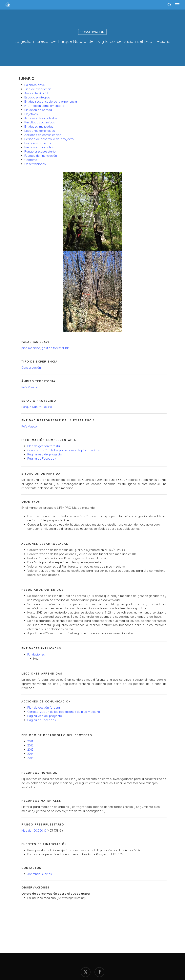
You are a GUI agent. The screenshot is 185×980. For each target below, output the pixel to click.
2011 (30, 741)
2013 (30, 750)
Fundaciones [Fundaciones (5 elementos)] (36, 654)
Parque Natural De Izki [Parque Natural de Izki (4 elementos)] (37, 407)
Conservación (92, 32)
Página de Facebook (42, 459)
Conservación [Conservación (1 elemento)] (31, 368)
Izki (67, 348)
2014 (30, 754)
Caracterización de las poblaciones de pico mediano (64, 450)
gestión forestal (52, 348)
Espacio (37, 97)
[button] (177, 5)
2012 (30, 745)
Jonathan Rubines (40, 874)
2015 (30, 758)
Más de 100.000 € (34, 831)
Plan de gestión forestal (44, 446)
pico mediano (31, 348)
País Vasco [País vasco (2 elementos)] (29, 387)
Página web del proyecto (45, 454)
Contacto (31, 160)
